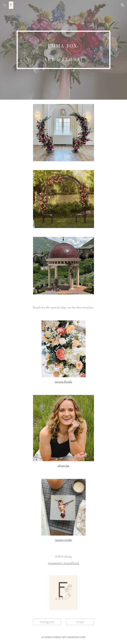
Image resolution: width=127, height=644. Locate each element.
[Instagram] (47, 622)
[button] (4, 5)
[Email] (80, 622)
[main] (63, 50)
